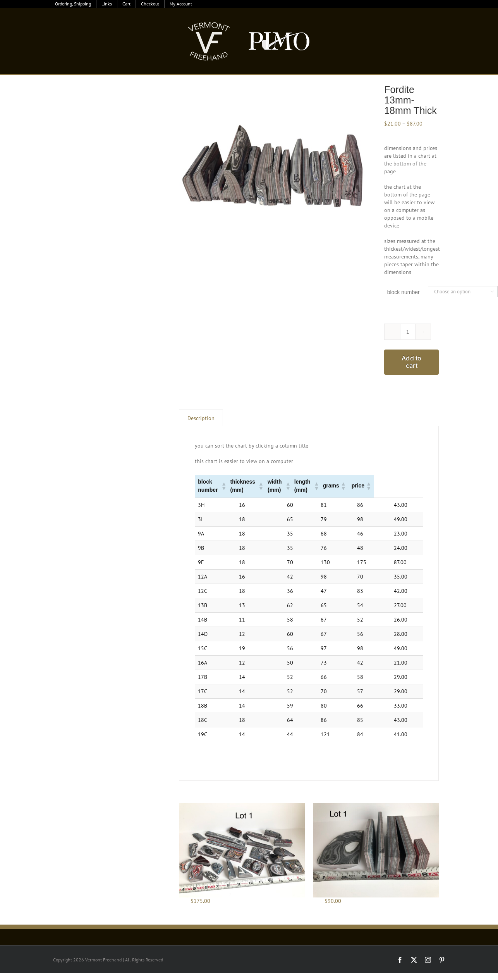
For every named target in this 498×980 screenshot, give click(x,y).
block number (404, 292)
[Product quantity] (408, 332)
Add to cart (411, 362)
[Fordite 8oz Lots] (376, 850)
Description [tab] (201, 418)
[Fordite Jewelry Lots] (242, 850)
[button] (235, 486)
